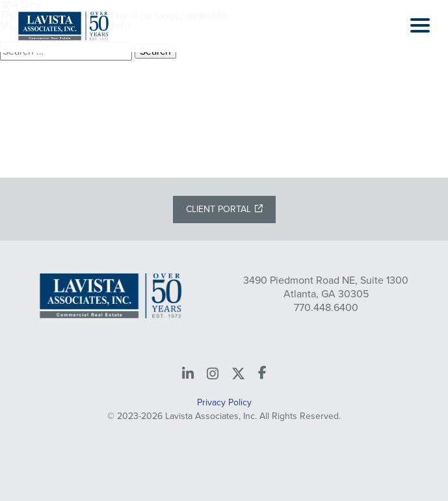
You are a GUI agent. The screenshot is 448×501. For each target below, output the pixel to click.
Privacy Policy (224, 402)
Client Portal (218, 209)
